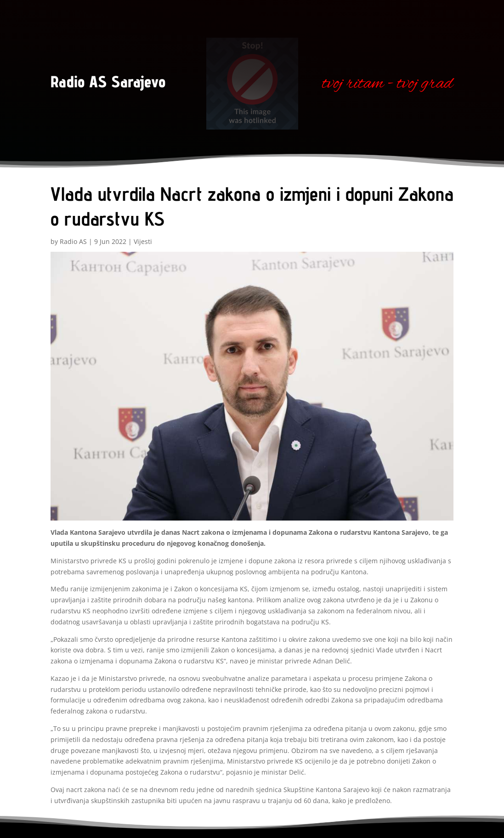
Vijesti (143, 241)
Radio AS (73, 241)
